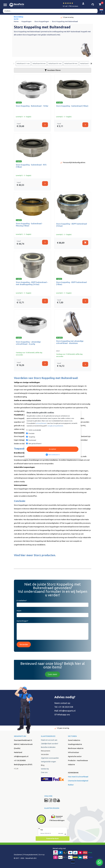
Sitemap (42, 855)
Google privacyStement (55, 426)
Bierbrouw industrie (76, 748)
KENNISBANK (73, 773)
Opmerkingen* (22, 621)
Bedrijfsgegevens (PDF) (23, 764)
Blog (43, 765)
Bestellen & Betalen (48, 747)
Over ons (44, 772)
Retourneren (46, 751)
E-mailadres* (22, 601)
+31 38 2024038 (20, 760)
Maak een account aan (49, 740)
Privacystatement (30, 855)
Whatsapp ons (64, 715)
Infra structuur (73, 752)
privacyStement (41, 423)
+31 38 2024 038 (66, 707)
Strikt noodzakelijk (35, 430)
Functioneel (32, 440)
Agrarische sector (75, 756)
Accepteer (52, 449)
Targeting (32, 437)
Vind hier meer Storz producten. (35, 555)
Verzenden (24, 644)
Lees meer (52, 674)
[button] (101, 11)
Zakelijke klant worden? (50, 744)
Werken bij (45, 769)
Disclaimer (18, 855)
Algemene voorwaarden (50, 758)
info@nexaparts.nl (67, 711)
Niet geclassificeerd (35, 444)
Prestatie (31, 433)
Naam (19, 611)
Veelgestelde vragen (48, 762)
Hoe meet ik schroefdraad (78, 777)
